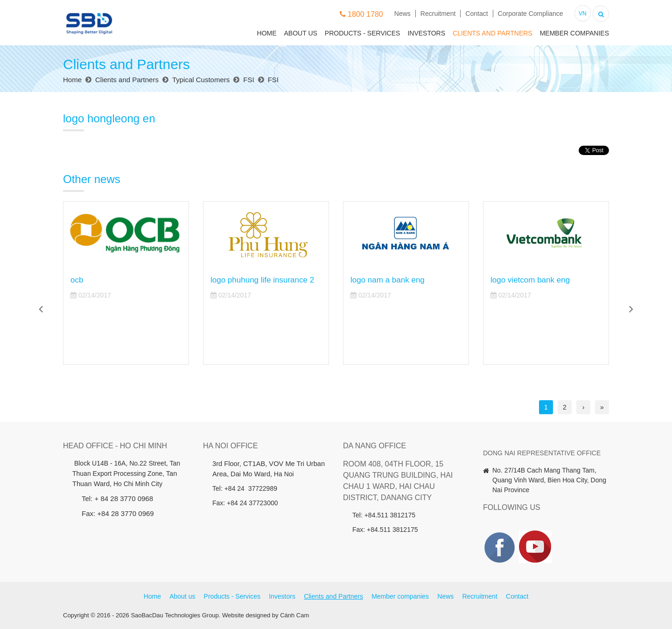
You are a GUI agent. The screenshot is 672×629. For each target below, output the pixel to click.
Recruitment (438, 14)
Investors (426, 33)
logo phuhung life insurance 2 (262, 280)
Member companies (574, 33)
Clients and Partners (493, 33)
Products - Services (363, 33)
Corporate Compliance (531, 14)
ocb (77, 280)
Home (267, 33)
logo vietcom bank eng (530, 280)
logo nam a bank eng (388, 280)
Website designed (246, 615)
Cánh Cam (294, 615)
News (402, 14)
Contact (476, 14)
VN (583, 14)
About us (301, 33)
